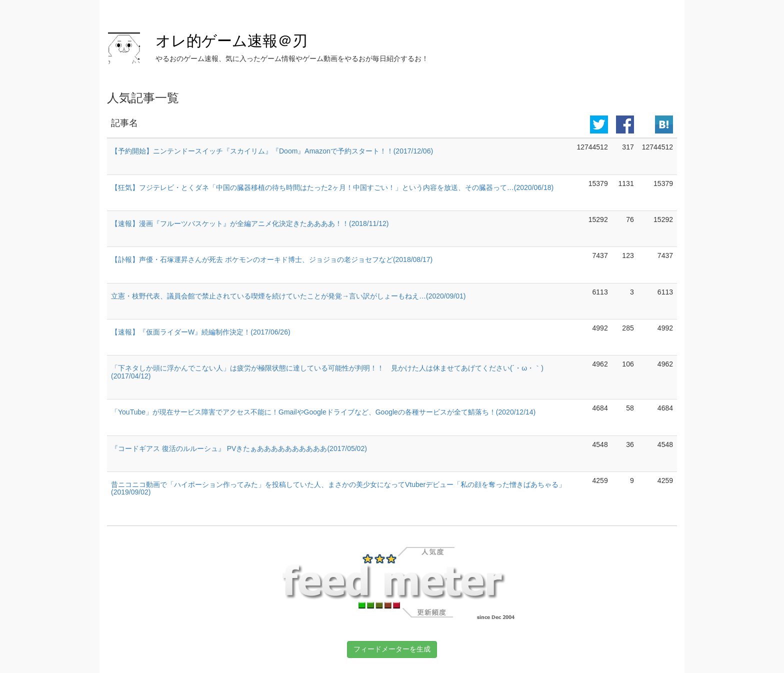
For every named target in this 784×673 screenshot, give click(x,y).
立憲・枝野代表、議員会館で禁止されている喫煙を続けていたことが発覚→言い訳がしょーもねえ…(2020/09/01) (288, 296)
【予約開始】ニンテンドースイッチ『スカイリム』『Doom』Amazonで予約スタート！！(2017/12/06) (272, 151)
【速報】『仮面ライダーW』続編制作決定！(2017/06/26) (201, 332)
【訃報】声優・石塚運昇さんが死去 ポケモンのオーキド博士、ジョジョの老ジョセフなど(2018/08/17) (272, 259)
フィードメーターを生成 (392, 649)
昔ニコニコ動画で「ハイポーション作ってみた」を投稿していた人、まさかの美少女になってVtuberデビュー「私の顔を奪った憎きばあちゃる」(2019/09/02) (338, 488)
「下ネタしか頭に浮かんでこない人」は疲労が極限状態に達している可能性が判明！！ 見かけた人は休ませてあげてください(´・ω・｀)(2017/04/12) (327, 372)
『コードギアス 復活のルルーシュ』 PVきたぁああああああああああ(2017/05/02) (239, 448)
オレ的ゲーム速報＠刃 (231, 41)
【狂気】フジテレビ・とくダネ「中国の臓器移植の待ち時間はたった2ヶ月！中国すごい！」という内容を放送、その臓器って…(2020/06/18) (332, 187)
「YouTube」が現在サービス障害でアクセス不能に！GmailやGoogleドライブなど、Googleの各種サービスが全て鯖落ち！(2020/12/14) (323, 412)
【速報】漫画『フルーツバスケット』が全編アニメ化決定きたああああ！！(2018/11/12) (250, 223)
